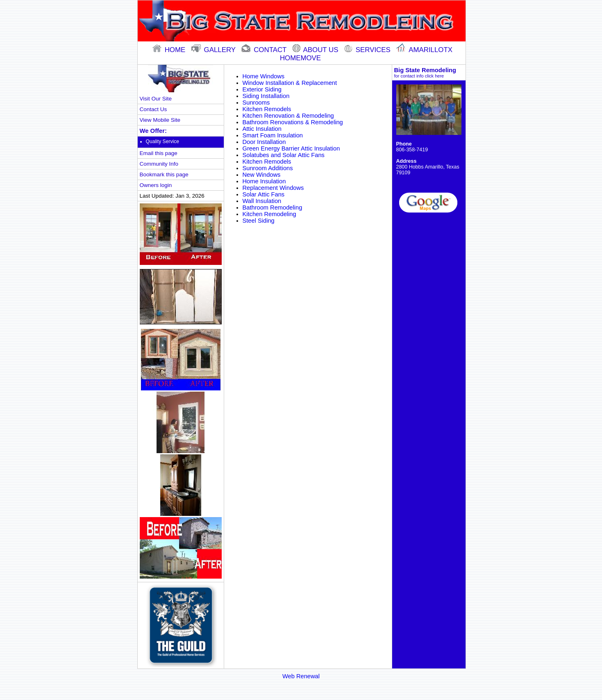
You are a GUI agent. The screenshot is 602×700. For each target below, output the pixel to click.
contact (265, 50)
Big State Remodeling (429, 73)
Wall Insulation (262, 201)
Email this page (159, 153)
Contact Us (153, 109)
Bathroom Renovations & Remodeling (293, 122)
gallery (215, 50)
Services (368, 50)
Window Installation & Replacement (290, 83)
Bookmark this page (164, 174)
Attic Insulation (262, 129)
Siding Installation (266, 96)
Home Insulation (264, 181)
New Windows (262, 175)
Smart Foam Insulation (273, 135)
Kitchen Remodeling (269, 214)
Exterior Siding (262, 89)
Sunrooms (256, 103)
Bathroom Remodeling (273, 207)
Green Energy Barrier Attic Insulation (291, 148)
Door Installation (264, 142)
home (170, 50)
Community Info (159, 164)
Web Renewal (301, 676)
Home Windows (264, 76)
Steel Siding (259, 221)
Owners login (156, 185)
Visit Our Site (156, 99)
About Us (316, 50)
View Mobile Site (160, 120)
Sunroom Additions (268, 168)
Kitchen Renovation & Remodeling (288, 116)
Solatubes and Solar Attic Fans (284, 155)
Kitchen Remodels (267, 109)
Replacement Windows (273, 188)
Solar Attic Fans (264, 194)
